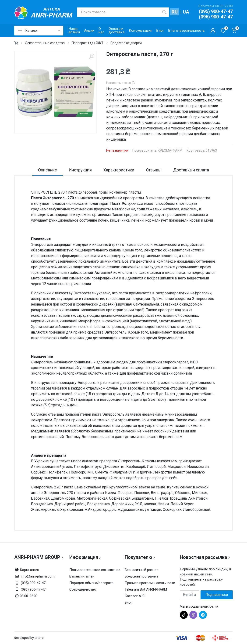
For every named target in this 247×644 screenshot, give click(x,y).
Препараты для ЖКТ (88, 43)
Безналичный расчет (141, 570)
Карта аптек (29, 570)
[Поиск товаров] (118, 12)
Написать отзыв (121, 83)
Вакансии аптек (82, 576)
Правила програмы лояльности (150, 583)
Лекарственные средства (45, 43)
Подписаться (217, 595)
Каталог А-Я (135, 596)
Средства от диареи (126, 43)
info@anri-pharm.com (38, 576)
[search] (164, 12)
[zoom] (92, 56)
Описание (48, 170)
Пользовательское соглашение (95, 570)
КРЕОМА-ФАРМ (170, 150)
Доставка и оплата (191, 170)
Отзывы (154, 170)
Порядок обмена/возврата (91, 583)
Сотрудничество (83, 589)
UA (186, 12)
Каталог (39, 31)
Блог (128, 602)
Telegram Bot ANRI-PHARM (146, 589)
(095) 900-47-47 (216, 11)
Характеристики (119, 170)
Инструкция (80, 170)
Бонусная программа (141, 576)
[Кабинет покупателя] (213, 31)
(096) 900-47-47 (216, 17)
